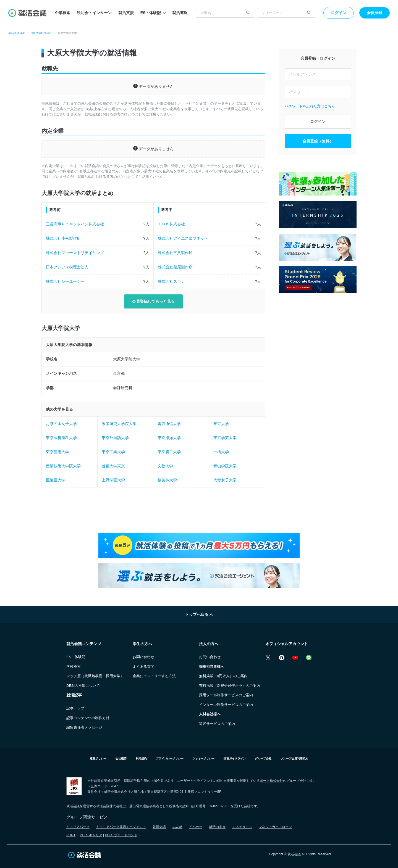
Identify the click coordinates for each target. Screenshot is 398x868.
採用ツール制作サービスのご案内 (226, 695)
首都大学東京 (113, 466)
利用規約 (141, 758)
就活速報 (180, 13)
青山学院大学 (225, 466)
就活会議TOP (17, 33)
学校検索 (74, 667)
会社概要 (121, 758)
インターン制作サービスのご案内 (226, 705)
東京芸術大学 (57, 452)
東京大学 (221, 424)
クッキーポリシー (203, 758)
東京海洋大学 (169, 438)
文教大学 (165, 466)
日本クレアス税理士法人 (67, 267)
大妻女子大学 (225, 480)
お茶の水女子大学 (61, 424)
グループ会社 (263, 758)
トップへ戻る (199, 614)
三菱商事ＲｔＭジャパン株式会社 (75, 224)
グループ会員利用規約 (294, 758)
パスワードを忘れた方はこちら (310, 106)
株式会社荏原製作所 (175, 267)
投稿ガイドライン (235, 758)
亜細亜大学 (56, 480)
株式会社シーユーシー (65, 281)
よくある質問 (143, 667)
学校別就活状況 (41, 33)
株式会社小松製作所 (63, 238)
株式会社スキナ (171, 281)
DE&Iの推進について (83, 686)
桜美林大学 (167, 480)
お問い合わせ (143, 657)
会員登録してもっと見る (153, 301)
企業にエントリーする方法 (154, 676)
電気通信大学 (169, 424)
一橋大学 (221, 452)
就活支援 (126, 13)
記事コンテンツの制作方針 (88, 718)
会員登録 (375, 13)
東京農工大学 (169, 452)
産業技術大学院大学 (63, 466)
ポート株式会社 (271, 781)
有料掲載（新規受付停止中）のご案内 (230, 686)
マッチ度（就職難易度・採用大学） (95, 676)
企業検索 (62, 13)
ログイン (339, 13)
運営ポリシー (98, 758)
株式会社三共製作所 (175, 253)
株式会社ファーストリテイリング (75, 253)
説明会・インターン (94, 13)
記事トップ (75, 708)
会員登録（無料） (318, 141)
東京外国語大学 (115, 438)
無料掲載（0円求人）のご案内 (223, 676)
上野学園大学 (113, 480)
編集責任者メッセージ (84, 727)
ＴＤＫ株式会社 (171, 224)
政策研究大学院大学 (119, 424)
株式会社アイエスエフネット (183, 238)
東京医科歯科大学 (61, 438)
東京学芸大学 (225, 438)
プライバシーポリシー (170, 758)
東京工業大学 (113, 452)
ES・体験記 (153, 13)
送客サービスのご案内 (217, 724)
